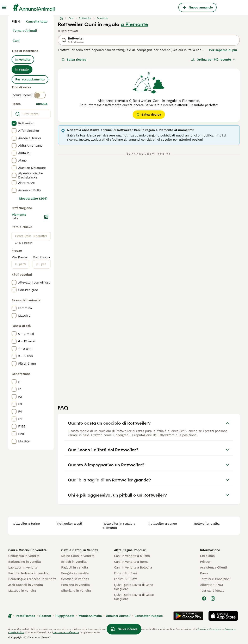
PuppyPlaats (65, 616)
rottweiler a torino (26, 524)
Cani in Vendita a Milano (132, 556)
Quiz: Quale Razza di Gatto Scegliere (134, 597)
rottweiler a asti (70, 524)
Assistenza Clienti (213, 567)
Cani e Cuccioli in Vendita (27, 550)
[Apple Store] (223, 616)
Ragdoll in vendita (75, 567)
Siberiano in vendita (76, 591)
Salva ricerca (74, 60)
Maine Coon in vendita (78, 556)
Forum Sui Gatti (126, 579)
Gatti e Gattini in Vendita (80, 550)
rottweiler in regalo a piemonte (119, 526)
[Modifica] (46, 217)
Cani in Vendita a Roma (131, 562)
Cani (16, 41)
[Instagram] (213, 599)
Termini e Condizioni (215, 579)
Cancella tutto (37, 22)
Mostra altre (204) (33, 199)
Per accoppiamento (30, 79)
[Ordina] (213, 60)
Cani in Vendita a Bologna (133, 567)
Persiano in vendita (75, 585)
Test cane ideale (212, 591)
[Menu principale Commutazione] (4, 7)
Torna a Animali (25, 31)
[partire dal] (23, 264)
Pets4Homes (25, 616)
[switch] (40, 95)
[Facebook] (204, 599)
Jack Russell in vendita (26, 585)
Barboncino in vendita (24, 562)
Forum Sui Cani (125, 573)
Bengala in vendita (75, 573)
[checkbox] (14, 123)
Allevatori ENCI (211, 585)
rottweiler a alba (207, 524)
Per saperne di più (223, 50)
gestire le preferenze (66, 632)
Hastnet (45, 616)
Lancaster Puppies (149, 616)
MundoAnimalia (90, 616)
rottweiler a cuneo (163, 524)
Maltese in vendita (22, 591)
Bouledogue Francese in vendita (32, 579)
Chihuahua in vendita (24, 556)
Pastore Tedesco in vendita (28, 573)
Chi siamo (207, 556)
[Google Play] (188, 616)
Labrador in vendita (23, 567)
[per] (44, 264)
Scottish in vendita (75, 579)
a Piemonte (134, 24)
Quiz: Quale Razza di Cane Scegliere (134, 587)
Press (204, 573)
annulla (42, 104)
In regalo (22, 69)
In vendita (23, 60)
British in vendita (74, 562)
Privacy (205, 562)
